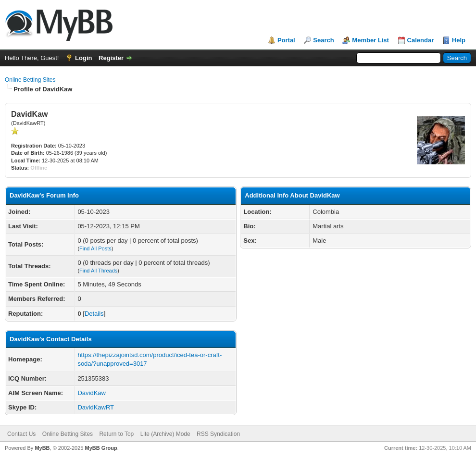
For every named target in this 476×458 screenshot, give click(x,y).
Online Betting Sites (30, 80)
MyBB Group (101, 448)
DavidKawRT (96, 407)
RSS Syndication (218, 434)
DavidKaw (92, 393)
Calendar (421, 40)
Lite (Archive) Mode (165, 434)
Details (94, 314)
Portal (286, 40)
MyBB (42, 448)
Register (111, 58)
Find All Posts (95, 248)
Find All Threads (98, 271)
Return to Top (116, 434)
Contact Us (21, 434)
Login (83, 58)
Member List (370, 40)
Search (323, 40)
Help (459, 40)
